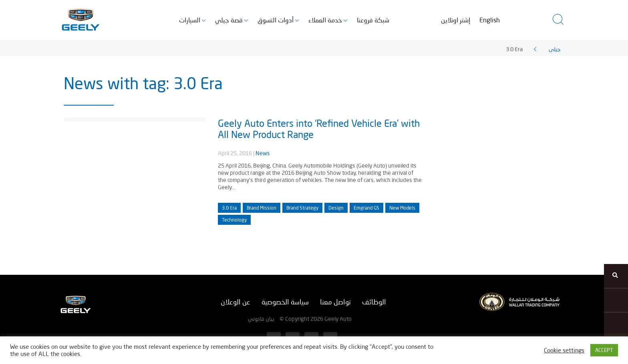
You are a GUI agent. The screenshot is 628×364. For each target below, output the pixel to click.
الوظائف (374, 302)
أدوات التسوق (276, 20)
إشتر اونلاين (456, 20)
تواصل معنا (335, 302)
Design (336, 208)
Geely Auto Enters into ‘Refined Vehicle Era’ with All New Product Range (319, 129)
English (490, 20)
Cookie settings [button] (564, 350)
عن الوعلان (235, 302)
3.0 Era (229, 208)
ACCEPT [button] (604, 350)
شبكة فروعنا (373, 20)
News (263, 153)
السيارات (190, 20)
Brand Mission (262, 208)
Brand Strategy (302, 208)
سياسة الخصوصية (285, 302)
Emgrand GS (366, 208)
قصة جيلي (229, 20)
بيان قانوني (261, 319)
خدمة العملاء (325, 20)
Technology (234, 220)
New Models (402, 208)
